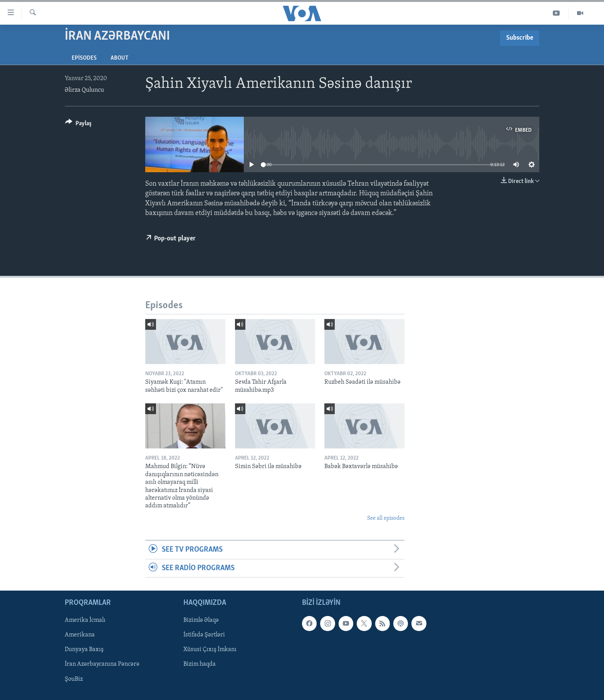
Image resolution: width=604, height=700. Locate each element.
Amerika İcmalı (85, 620)
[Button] (78, 125)
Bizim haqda (200, 664)
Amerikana (80, 635)
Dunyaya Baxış (84, 650)
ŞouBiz (74, 679)
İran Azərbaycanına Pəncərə (102, 664)
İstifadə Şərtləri (204, 635)
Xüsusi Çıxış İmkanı (210, 650)
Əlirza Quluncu (84, 90)
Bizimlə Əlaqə (201, 620)
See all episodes (386, 518)
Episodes (84, 58)
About (119, 58)
